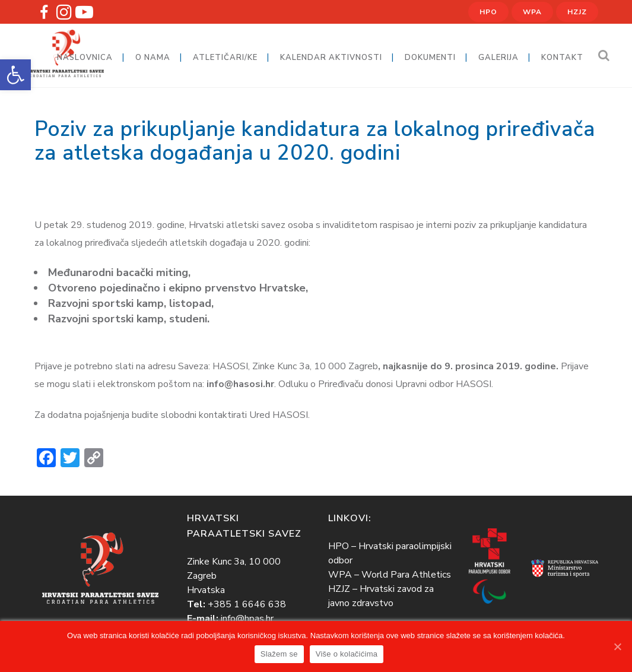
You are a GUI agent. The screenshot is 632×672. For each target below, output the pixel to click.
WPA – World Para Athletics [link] (390, 575)
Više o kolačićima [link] (347, 654)
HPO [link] (488, 12)
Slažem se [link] (279, 654)
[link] (15, 75)
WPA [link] (532, 12)
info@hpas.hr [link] (247, 619)
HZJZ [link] (577, 12)
